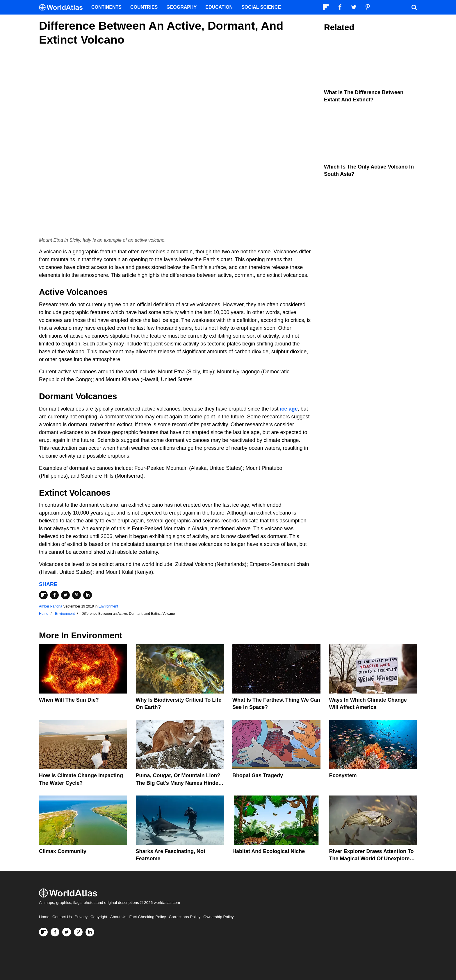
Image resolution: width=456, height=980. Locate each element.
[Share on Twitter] (65, 595)
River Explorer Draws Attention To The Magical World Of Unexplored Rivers (372, 859)
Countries (144, 7)
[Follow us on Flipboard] (43, 932)
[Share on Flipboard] (43, 595)
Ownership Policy (218, 917)
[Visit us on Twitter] (67, 932)
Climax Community (63, 851)
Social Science (261, 7)
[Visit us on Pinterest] (78, 932)
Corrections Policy (185, 917)
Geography (181, 7)
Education (219, 7)
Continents (106, 7)
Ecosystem (343, 775)
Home (44, 917)
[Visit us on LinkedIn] (90, 932)
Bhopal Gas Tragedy (258, 775)
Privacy (81, 917)
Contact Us (62, 917)
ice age (289, 409)
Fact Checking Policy (147, 917)
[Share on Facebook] (54, 595)
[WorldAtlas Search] (414, 7)
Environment (108, 606)
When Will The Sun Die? (69, 700)
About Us (118, 917)
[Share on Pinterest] (76, 595)
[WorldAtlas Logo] (63, 7)
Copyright (99, 917)
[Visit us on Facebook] (55, 932)
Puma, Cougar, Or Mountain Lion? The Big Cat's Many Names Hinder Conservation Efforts (178, 783)
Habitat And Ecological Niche (269, 851)
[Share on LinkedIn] (88, 595)
